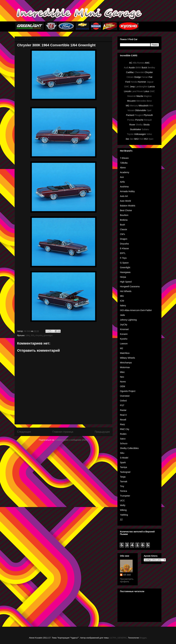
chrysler (39, 335)
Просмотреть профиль (127, 580)
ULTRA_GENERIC (118, 638)
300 (32, 335)
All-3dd (127, 575)
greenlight (48, 335)
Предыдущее (102, 432)
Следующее (24, 432)
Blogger (143, 638)
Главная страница (63, 432)
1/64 (27, 335)
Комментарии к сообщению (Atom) (72, 440)
